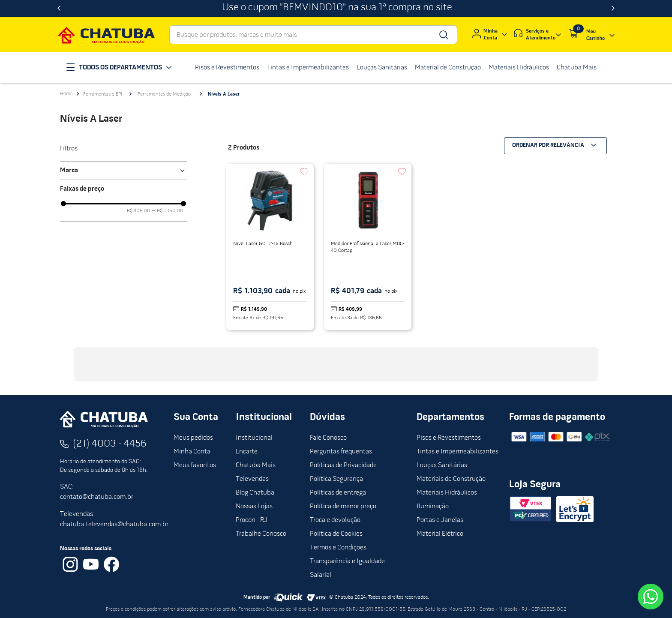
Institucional (254, 438)
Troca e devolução (335, 520)
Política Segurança (336, 479)
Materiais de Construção (451, 479)
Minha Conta (192, 452)
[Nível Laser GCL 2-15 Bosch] (270, 247)
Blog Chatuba (255, 493)
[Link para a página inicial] (66, 94)
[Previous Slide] (59, 9)
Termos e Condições (338, 548)
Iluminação (433, 507)
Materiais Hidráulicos (447, 493)
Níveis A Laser (224, 94)
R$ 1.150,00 (168, 211)
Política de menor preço (343, 507)
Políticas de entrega (338, 493)
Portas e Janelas (440, 520)
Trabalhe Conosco (261, 534)
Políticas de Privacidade (343, 465)
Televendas (252, 479)
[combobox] (313, 35)
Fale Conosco (328, 438)
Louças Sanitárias (442, 465)
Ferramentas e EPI (103, 94)
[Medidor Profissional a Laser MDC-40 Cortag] (368, 247)
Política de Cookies (336, 534)
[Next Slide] (613, 9)
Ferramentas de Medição (164, 94)
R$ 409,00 (139, 211)
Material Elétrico (440, 534)
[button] (123, 171)
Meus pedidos (193, 438)
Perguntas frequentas (341, 452)
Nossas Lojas (254, 507)
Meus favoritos (195, 465)
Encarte (247, 452)
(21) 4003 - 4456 (110, 444)
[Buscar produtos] (443, 35)
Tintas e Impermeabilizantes (457, 452)
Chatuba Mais (256, 465)
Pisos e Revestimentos (449, 438)
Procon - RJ (252, 520)
